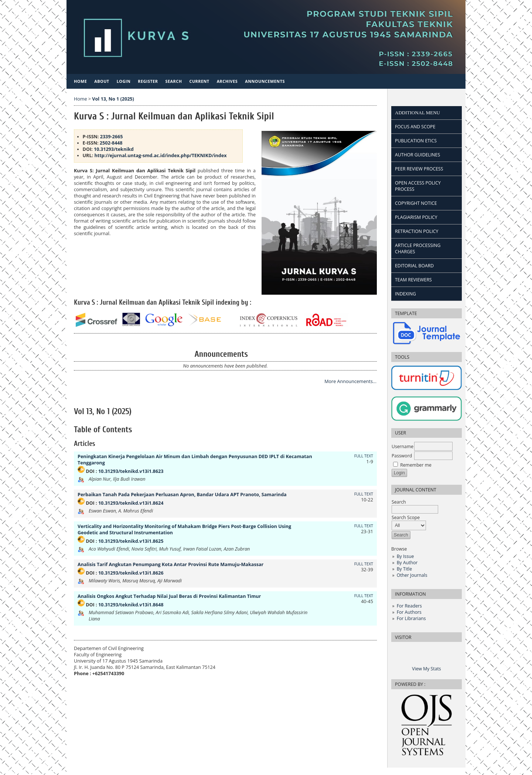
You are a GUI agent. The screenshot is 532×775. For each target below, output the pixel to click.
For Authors (409, 612)
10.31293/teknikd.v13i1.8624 (131, 503)
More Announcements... (350, 381)
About (102, 81)
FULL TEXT (364, 456)
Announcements (265, 81)
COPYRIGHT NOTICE (416, 203)
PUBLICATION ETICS (416, 141)
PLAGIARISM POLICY (416, 217)
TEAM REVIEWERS (413, 280)
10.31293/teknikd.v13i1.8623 (131, 471)
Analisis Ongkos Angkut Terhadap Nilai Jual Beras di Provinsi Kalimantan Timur (169, 596)
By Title (404, 569)
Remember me (416, 465)
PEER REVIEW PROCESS (419, 169)
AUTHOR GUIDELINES (417, 155)
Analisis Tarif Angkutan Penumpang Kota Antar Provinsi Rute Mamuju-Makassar (170, 564)
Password (402, 456)
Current (199, 81)
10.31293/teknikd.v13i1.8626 (131, 573)
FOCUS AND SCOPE (415, 127)
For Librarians (411, 618)
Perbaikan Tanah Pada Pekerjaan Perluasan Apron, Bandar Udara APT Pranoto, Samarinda (182, 495)
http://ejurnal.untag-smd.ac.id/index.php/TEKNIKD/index (160, 155)
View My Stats (426, 669)
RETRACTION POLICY (417, 231)
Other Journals (412, 575)
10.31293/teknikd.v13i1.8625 (131, 541)
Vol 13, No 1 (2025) (113, 99)
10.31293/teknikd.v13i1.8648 (131, 605)
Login (124, 81)
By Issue (405, 556)
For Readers (409, 606)
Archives (227, 81)
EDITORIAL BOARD (414, 266)
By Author (407, 563)
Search (415, 506)
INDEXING (405, 294)
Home (80, 81)
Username (403, 446)
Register (148, 81)
